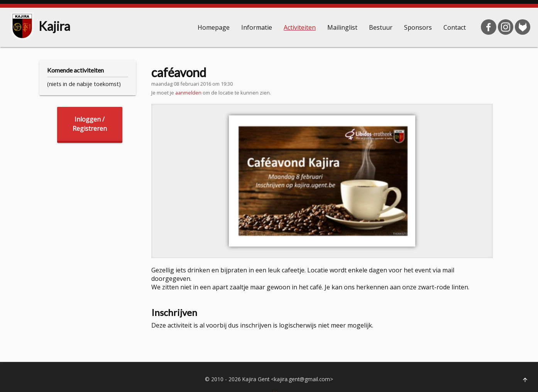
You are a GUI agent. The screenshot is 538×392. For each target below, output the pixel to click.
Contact (455, 27)
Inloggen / (90, 124)
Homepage (214, 27)
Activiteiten (300, 27)
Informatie (257, 27)
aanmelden (188, 93)
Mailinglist (342, 27)
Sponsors (418, 27)
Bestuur (381, 27)
